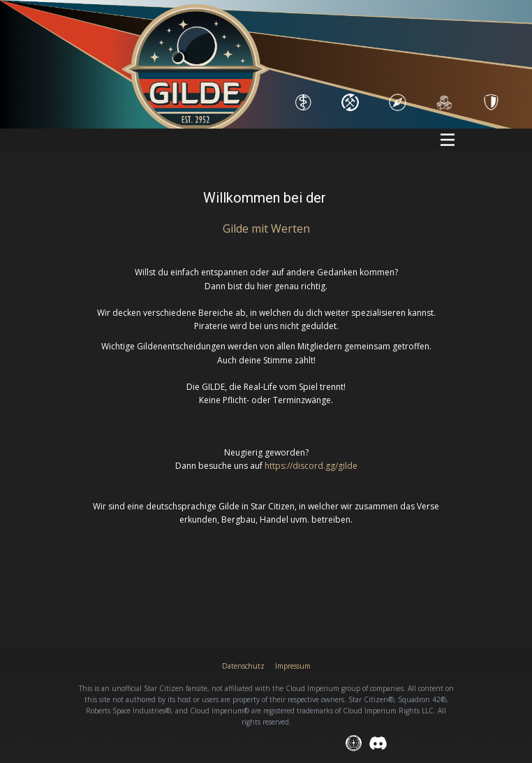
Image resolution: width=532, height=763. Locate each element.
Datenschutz (243, 666)
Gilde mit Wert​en (266, 228)
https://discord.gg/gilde (311, 466)
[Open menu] (448, 140)
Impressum (293, 666)
